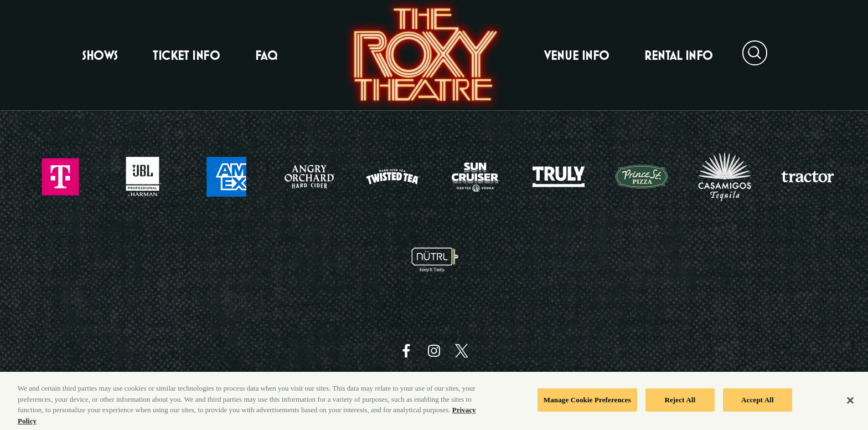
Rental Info (679, 55)
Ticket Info (186, 55)
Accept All (758, 404)
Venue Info (577, 55)
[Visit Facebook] (406, 351)
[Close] (850, 405)
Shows (100, 55)
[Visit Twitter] (462, 351)
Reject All (680, 404)
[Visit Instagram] (434, 351)
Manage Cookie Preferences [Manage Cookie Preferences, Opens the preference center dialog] (587, 404)
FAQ (267, 55)
